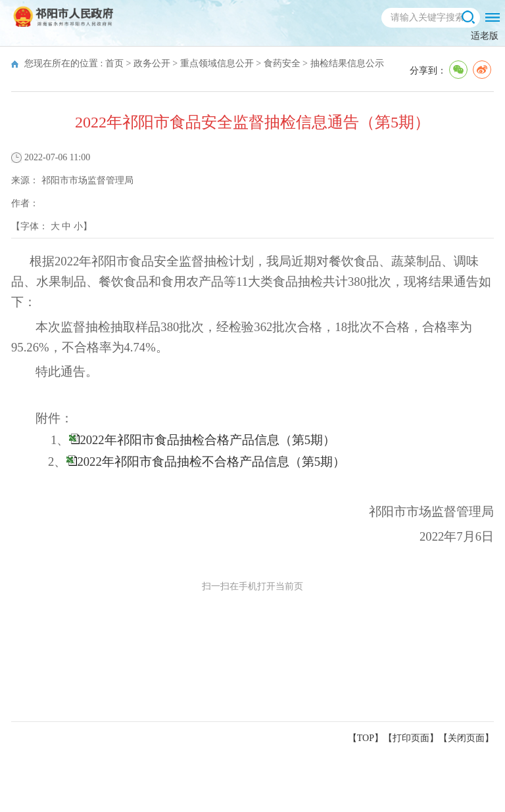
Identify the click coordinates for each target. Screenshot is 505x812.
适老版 (485, 36)
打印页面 (411, 738)
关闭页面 (466, 738)
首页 (114, 63)
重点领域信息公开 (217, 63)
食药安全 (282, 63)
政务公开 (152, 63)
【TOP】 (366, 738)
